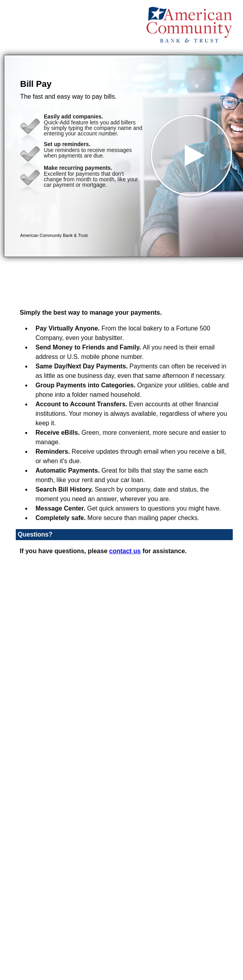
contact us (125, 551)
